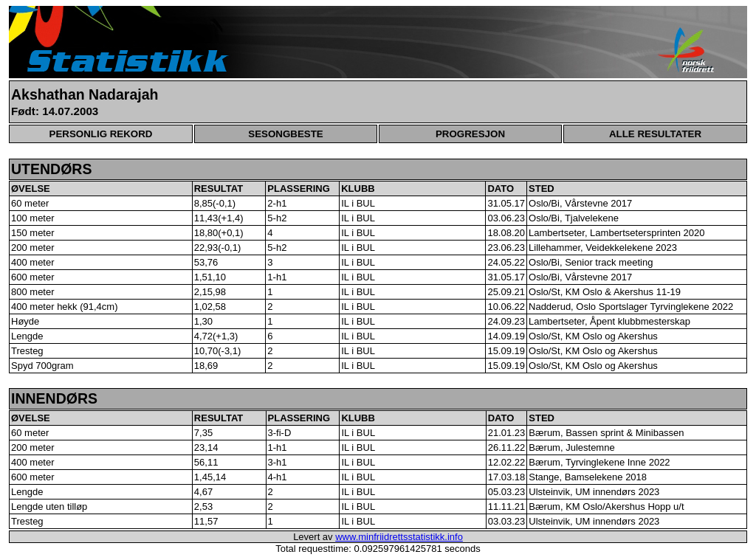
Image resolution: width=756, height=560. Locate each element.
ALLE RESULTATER (655, 134)
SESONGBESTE (285, 134)
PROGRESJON (470, 134)
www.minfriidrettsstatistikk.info (399, 537)
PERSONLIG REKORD (101, 134)
